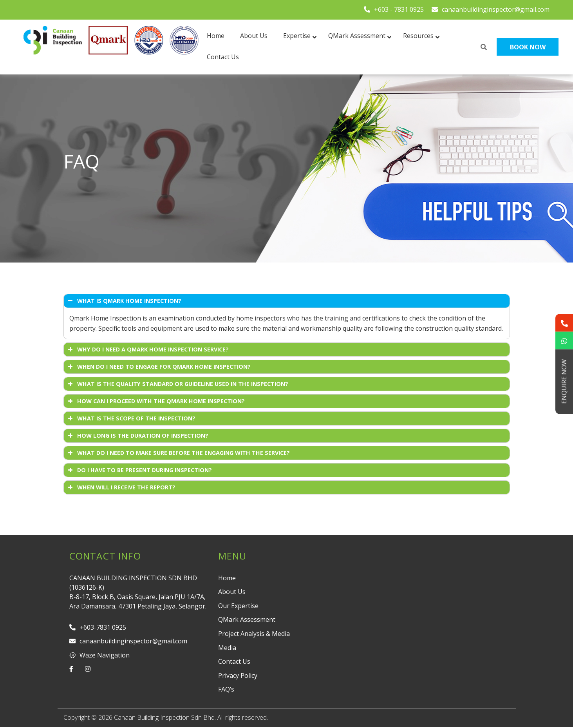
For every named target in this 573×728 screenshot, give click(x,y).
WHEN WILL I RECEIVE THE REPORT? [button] (121, 487)
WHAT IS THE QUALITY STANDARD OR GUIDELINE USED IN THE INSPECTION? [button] (177, 384)
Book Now (528, 47)
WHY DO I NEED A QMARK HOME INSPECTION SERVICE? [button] (148, 350)
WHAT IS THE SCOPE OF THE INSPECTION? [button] (131, 418)
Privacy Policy (238, 675)
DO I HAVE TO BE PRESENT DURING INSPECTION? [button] (139, 470)
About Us (232, 592)
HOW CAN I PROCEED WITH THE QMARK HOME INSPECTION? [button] (156, 401)
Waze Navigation (99, 655)
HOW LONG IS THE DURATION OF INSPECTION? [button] (137, 436)
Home (227, 578)
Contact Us (234, 661)
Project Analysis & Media (254, 634)
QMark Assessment (247, 619)
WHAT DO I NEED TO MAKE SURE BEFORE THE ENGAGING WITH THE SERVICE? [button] (178, 453)
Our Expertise (238, 606)
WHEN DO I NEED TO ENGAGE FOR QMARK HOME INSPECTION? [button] (159, 367)
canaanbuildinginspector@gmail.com (491, 9)
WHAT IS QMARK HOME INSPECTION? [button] (124, 301)
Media (227, 648)
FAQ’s (226, 689)
